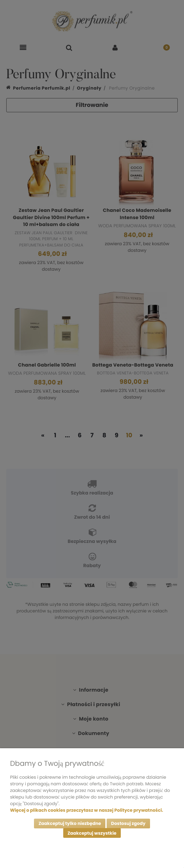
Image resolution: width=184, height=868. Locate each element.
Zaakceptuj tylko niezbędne (70, 823)
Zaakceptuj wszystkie (92, 833)
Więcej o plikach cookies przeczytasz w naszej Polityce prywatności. (86, 810)
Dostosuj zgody (128, 823)
